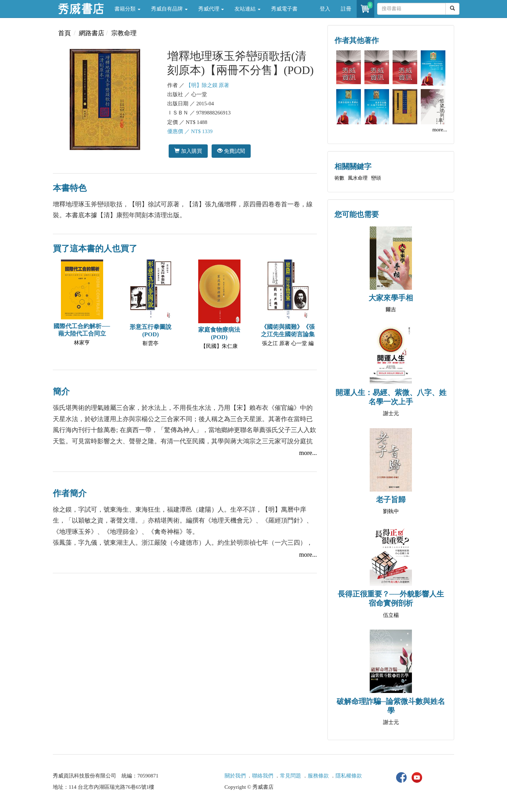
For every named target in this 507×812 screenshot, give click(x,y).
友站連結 (248, 9)
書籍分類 (127, 9)
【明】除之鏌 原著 (208, 85)
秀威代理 (211, 9)
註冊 (346, 9)
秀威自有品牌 (169, 9)
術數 (339, 178)
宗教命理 (124, 33)
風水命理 (358, 178)
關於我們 (235, 776)
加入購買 (188, 151)
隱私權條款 (349, 776)
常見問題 (290, 776)
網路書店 (92, 33)
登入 (325, 9)
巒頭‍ (376, 178)
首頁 (64, 33)
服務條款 (318, 776)
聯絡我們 (263, 776)
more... (308, 453)
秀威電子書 (284, 9)
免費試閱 (231, 151)
